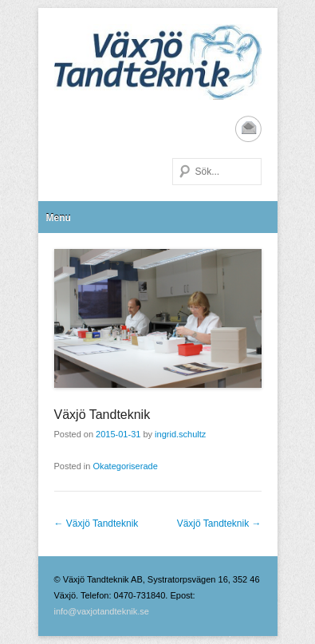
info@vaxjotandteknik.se (102, 611)
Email (248, 129)
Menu (59, 218)
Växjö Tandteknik (102, 415)
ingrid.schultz (180, 434)
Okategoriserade (125, 466)
